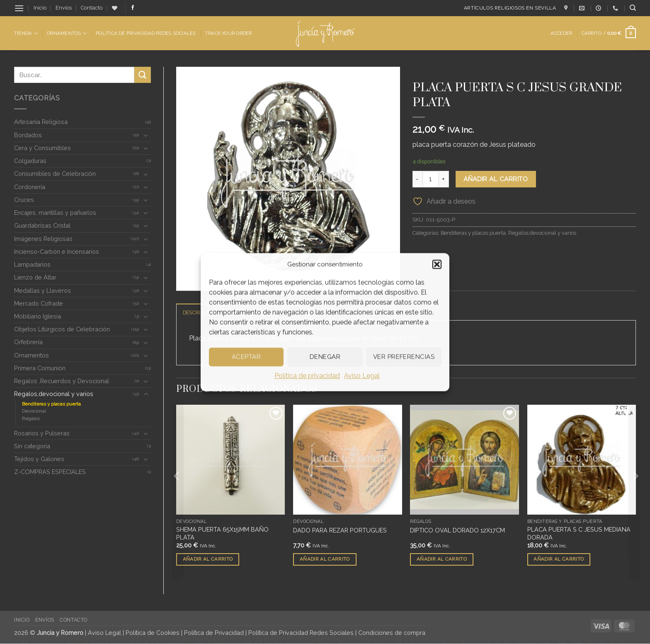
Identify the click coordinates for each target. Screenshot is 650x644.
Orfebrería (28, 342)
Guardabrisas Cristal (42, 225)
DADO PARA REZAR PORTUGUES (340, 530)
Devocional (34, 411)
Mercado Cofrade (39, 303)
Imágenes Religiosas (43, 239)
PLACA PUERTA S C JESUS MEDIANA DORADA (579, 534)
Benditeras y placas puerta (51, 404)
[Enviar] (143, 75)
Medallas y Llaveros (42, 290)
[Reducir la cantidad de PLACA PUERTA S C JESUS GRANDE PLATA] (417, 179)
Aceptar (246, 357)
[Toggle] (146, 135)
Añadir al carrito (496, 179)
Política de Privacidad (214, 633)
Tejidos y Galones (39, 459)
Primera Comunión (40, 368)
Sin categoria (32, 446)
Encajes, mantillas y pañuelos (55, 213)
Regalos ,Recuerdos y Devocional (62, 381)
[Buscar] (633, 8)
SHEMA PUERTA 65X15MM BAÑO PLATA (222, 534)
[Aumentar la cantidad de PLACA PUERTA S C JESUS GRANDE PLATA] (444, 179)
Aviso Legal (362, 375)
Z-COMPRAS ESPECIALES (50, 472)
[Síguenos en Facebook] (133, 8)
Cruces (24, 200)
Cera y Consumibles (42, 148)
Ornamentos (67, 33)
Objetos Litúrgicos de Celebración (62, 329)
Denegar (325, 357)
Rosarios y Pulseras (42, 433)
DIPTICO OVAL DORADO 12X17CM (457, 530)
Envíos (64, 8)
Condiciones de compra (392, 633)
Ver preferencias (404, 357)
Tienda (26, 33)
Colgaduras (30, 161)
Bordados (28, 135)
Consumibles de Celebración (55, 174)
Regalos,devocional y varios (54, 394)
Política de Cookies (153, 633)
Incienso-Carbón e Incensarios (57, 252)
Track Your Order (229, 33)
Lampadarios (32, 264)
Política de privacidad (307, 375)
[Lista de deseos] (115, 8)
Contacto (92, 8)
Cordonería (30, 187)
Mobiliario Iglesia (38, 316)
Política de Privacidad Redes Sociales (146, 33)
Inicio (40, 8)
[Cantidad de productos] (431, 179)
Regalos (31, 418)
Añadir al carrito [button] (208, 559)
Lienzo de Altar (35, 277)
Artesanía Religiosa (41, 122)
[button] (437, 264)
